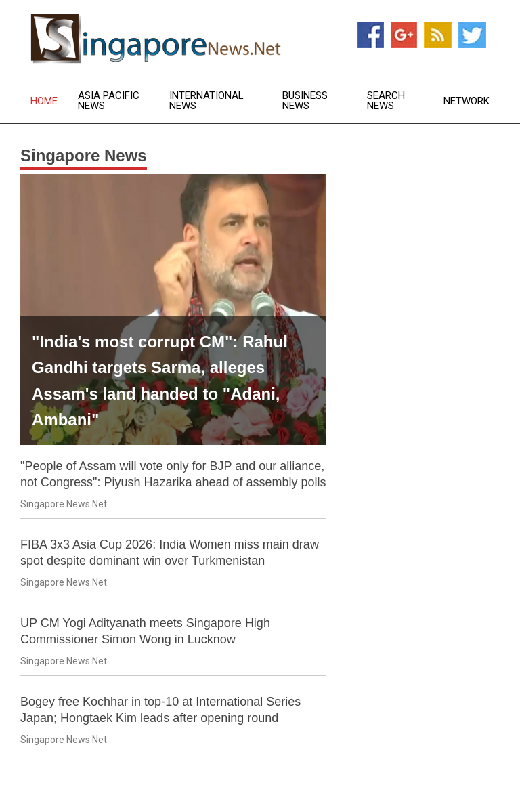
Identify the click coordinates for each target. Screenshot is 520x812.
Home (44, 101)
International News (207, 101)
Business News (305, 101)
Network (467, 101)
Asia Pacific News (109, 101)
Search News (386, 101)
